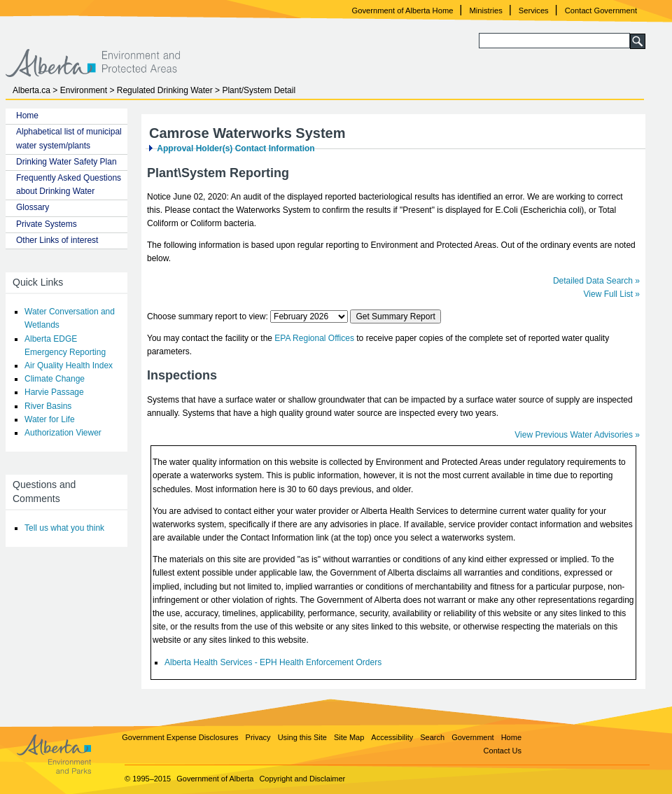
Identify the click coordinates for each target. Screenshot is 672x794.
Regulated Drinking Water (165, 90)
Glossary (33, 207)
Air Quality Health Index (69, 365)
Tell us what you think (64, 528)
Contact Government (601, 11)
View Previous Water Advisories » (577, 435)
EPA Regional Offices (314, 338)
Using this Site (302, 737)
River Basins (48, 406)
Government (473, 737)
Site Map (349, 737)
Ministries (486, 11)
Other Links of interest (57, 240)
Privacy (258, 737)
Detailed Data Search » (596, 281)
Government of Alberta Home (403, 11)
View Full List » (612, 294)
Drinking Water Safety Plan (66, 162)
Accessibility (392, 737)
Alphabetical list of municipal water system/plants (69, 138)
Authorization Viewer (63, 433)
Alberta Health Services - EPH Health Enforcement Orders (273, 662)
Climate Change (55, 379)
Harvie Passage (54, 392)
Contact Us (503, 751)
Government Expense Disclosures (180, 737)
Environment (84, 90)
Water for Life (50, 419)
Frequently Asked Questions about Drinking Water (69, 184)
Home (27, 116)
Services (534, 11)
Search (432, 737)
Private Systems (47, 224)
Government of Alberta (215, 779)
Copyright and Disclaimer (302, 779)
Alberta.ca (31, 90)
